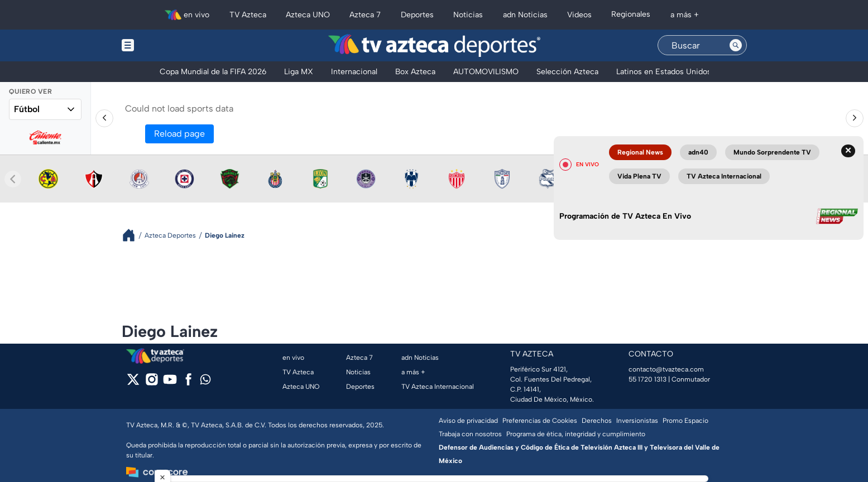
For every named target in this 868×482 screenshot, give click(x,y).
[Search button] (736, 45)
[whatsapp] (205, 382)
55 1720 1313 (648, 379)
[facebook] (188, 383)
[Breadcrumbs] (133, 235)
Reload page (179, 134)
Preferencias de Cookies (540, 421)
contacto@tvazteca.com (666, 369)
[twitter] (133, 383)
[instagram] (152, 383)
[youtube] (170, 383)
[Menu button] (166, 45)
